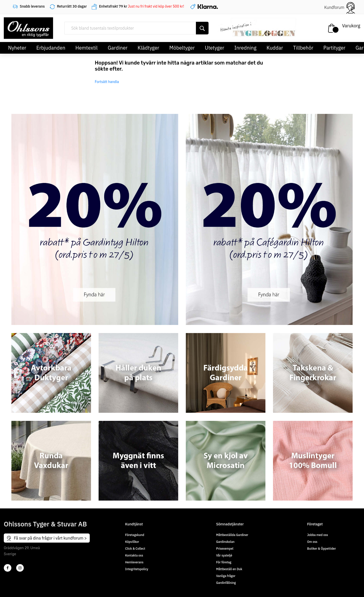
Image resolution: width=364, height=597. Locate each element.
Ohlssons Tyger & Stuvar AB (45, 524)
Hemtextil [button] (86, 48)
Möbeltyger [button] (182, 48)
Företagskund (135, 535)
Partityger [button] (334, 48)
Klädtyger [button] (148, 48)
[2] (8, 568)
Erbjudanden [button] (51, 48)
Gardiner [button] (118, 48)
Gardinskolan (225, 542)
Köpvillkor (132, 542)
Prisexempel (225, 549)
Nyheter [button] (17, 48)
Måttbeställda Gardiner (232, 535)
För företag (224, 562)
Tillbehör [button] (303, 48)
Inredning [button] (245, 48)
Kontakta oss (134, 555)
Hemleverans (134, 562)
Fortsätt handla (107, 82)
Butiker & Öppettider (322, 549)
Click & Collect (135, 549)
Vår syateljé (224, 555)
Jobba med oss (317, 535)
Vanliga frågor (226, 576)
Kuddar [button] (275, 48)
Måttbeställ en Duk (229, 569)
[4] (20, 568)
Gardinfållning (226, 583)
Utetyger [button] (214, 48)
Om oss (312, 542)
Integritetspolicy (137, 569)
